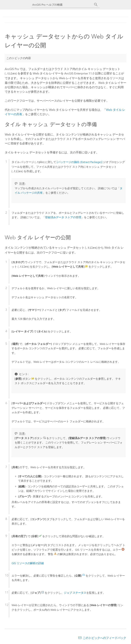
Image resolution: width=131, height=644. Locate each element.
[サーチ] (96, 5)
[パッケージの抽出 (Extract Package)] (80, 162)
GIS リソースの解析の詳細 (28, 563)
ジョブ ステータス (75, 592)
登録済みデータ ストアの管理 (63, 217)
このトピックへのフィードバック (104, 637)
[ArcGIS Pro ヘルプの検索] (62, 5)
